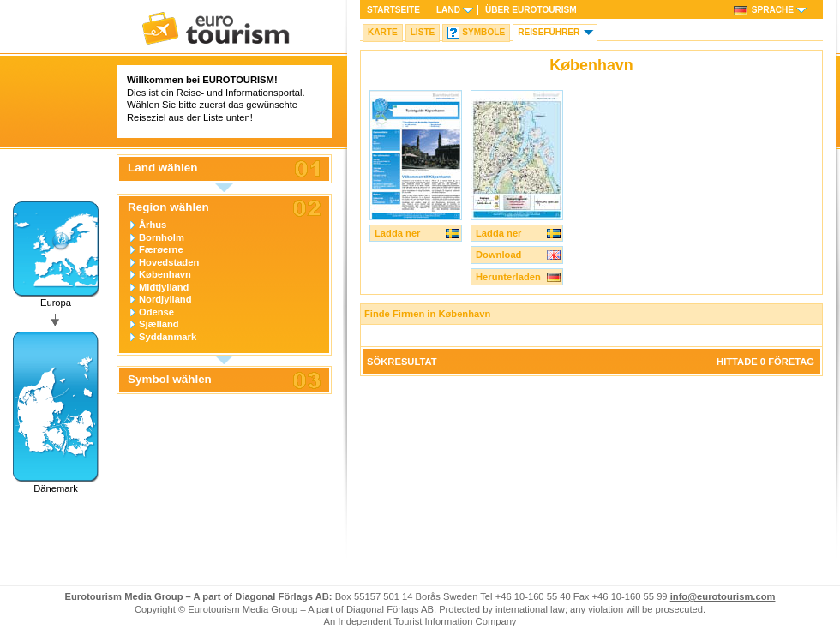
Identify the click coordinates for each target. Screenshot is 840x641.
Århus (153, 225)
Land (448, 10)
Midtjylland (164, 287)
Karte (383, 32)
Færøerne (161, 249)
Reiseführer (549, 32)
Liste (423, 32)
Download (498, 255)
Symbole (483, 32)
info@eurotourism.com (723, 596)
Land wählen (162, 168)
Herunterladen (508, 277)
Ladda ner (397, 233)
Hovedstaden (169, 262)
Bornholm (162, 237)
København (165, 274)
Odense (156, 312)
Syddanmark (168, 337)
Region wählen (168, 207)
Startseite (393, 10)
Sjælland (159, 324)
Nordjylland (165, 299)
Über (531, 10)
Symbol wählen (170, 380)
